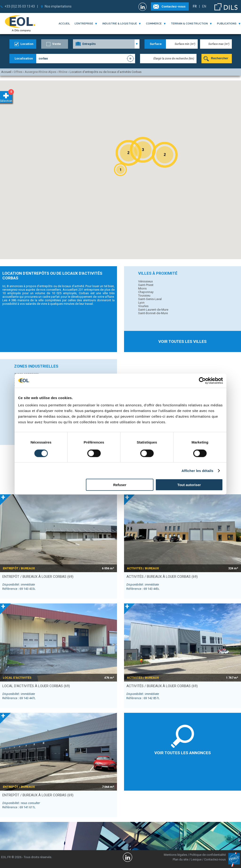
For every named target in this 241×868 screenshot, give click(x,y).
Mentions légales (175, 855)
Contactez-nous (173, 6)
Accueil (64, 24)
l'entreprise (84, 24)
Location (27, 44)
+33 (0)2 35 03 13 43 (20, 6)
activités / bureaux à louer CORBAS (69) (162, 577)
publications (227, 24)
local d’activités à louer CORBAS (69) (36, 686)
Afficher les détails (197, 470)
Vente (57, 44)
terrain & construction (189, 24)
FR (195, 6)
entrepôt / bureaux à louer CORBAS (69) (38, 577)
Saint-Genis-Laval (150, 299)
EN (204, 6)
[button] (120, 170)
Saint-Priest (146, 285)
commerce (154, 24)
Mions (142, 288)
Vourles (143, 306)
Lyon (141, 303)
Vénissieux (145, 281)
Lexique (196, 859)
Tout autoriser (189, 485)
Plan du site (181, 859)
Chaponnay (146, 292)
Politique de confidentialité (208, 855)
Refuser (120, 485)
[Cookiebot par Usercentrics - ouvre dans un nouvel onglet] (202, 380)
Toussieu (144, 295)
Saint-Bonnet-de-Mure (153, 313)
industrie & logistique (120, 24)
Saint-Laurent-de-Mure (153, 310)
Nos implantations (58, 6)
